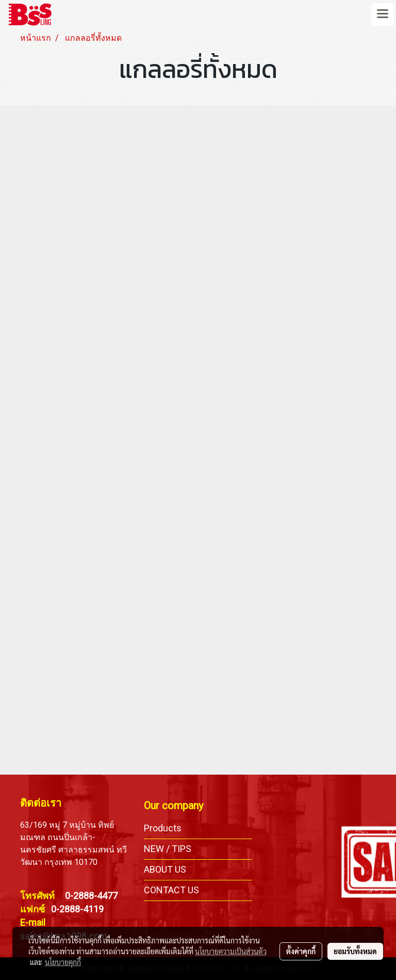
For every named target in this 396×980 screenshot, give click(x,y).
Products (163, 828)
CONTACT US (171, 890)
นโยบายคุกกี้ (63, 962)
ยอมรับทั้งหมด (355, 951)
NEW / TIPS (168, 849)
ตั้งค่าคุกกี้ (301, 951)
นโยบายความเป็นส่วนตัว (231, 951)
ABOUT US (165, 869)
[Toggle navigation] (383, 14)
